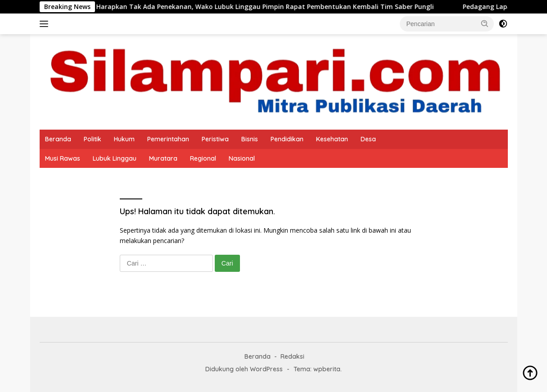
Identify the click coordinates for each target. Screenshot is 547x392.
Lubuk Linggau (115, 158)
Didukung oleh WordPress (244, 369)
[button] (485, 23)
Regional (203, 158)
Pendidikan (287, 139)
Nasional (242, 158)
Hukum (124, 139)
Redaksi (292, 356)
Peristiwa (215, 139)
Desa (368, 139)
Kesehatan (332, 139)
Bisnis (250, 139)
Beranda (58, 139)
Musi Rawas (63, 158)
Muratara (163, 158)
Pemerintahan (168, 139)
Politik (93, 139)
